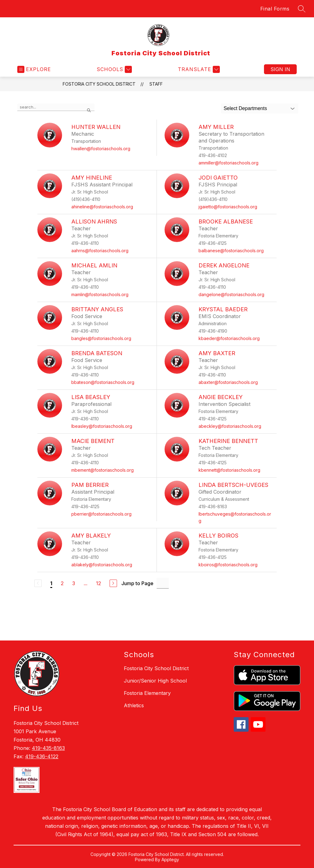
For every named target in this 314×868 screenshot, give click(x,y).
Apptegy (170, 859)
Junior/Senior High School (155, 681)
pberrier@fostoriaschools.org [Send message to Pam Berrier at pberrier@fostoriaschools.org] (101, 514)
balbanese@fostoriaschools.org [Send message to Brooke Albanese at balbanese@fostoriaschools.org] (231, 251)
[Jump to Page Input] (163, 583)
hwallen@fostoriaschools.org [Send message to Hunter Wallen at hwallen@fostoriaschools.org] (101, 149)
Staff (156, 84)
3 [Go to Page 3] (74, 583)
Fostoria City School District (99, 84)
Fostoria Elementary (147, 693)
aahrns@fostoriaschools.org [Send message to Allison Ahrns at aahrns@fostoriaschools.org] (100, 251)
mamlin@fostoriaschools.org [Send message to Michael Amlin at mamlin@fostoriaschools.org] (100, 294)
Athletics (134, 705)
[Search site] (302, 9)
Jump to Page (137, 583)
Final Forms (275, 9)
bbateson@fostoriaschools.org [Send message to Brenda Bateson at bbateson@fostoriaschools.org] (103, 382)
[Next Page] (113, 583)
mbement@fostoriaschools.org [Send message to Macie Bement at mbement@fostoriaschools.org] (103, 470)
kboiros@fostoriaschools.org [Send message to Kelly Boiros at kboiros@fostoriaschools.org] (228, 565)
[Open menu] (34, 69)
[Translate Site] (198, 69)
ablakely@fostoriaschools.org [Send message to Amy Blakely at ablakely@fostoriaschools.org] (102, 565)
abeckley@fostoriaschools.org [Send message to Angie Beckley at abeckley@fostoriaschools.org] (230, 426)
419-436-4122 (42, 756)
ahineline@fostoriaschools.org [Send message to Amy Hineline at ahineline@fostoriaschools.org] (102, 207)
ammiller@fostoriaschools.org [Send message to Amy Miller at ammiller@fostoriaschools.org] (228, 163)
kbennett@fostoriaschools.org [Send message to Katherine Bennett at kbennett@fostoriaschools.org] (229, 470)
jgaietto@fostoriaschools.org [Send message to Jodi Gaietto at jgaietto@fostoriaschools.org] (228, 207)
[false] (56, 107)
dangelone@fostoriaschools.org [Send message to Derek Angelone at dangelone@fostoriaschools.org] (231, 294)
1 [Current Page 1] (51, 583)
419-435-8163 (48, 748)
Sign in (280, 69)
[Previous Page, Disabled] (38, 583)
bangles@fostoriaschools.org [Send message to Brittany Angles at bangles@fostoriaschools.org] (101, 338)
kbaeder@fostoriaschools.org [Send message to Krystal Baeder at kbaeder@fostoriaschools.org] (229, 338)
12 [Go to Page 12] (98, 583)
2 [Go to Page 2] (62, 583)
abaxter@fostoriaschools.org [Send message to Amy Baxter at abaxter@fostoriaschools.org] (228, 382)
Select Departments (245, 108)
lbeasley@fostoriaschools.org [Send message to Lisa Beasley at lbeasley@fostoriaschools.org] (102, 426)
